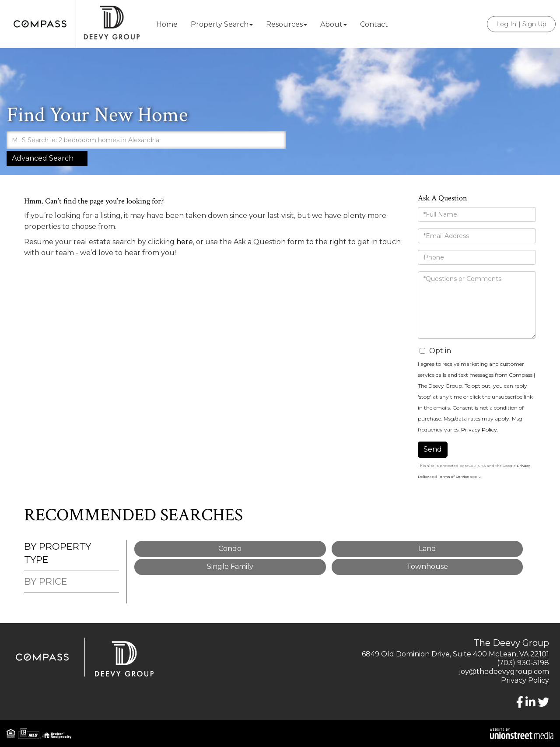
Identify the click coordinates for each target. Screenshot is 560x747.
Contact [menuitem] (374, 24)
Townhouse (427, 566)
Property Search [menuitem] (222, 24)
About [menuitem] (334, 24)
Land (427, 549)
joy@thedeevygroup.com (504, 672)
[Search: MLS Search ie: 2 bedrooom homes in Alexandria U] (137, 140)
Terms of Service (453, 477)
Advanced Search (43, 158)
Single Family (230, 566)
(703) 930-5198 (523, 663)
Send (433, 449)
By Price (46, 581)
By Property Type (58, 553)
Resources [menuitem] (287, 24)
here (185, 242)
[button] (277, 140)
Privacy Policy (479, 430)
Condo (230, 549)
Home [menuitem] (167, 24)
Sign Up (534, 24)
